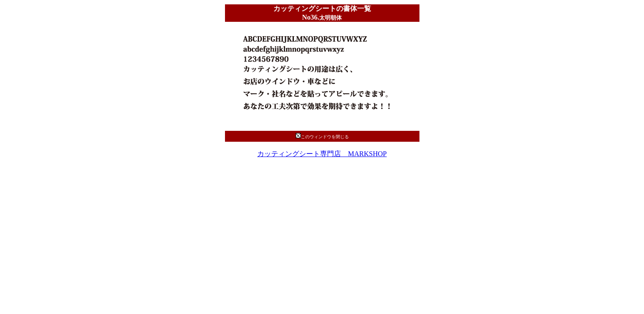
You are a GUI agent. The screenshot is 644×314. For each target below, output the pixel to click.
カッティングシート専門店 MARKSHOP (322, 154)
